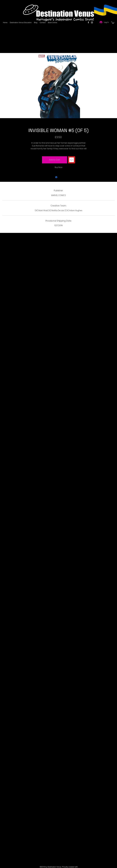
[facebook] (88, 22)
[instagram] (92, 22)
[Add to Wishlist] (71, 160)
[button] (113, 22)
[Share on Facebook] (56, 177)
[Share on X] (61, 177)
